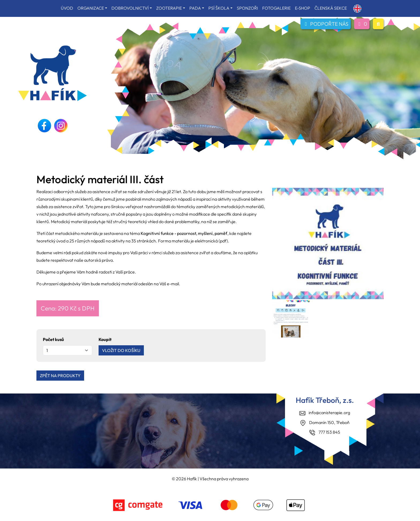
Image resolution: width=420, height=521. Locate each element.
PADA (195, 8)
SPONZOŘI (247, 8)
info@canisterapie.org (329, 413)
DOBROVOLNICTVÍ (130, 8)
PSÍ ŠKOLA (219, 8)
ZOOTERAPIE (169, 8)
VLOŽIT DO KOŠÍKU (121, 350)
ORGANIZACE (91, 8)
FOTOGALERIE (276, 8)
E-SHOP (303, 8)
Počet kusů (53, 339)
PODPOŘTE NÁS (326, 24)
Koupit (105, 339)
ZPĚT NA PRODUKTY (60, 376)
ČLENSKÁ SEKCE (331, 8)
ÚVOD (67, 8)
